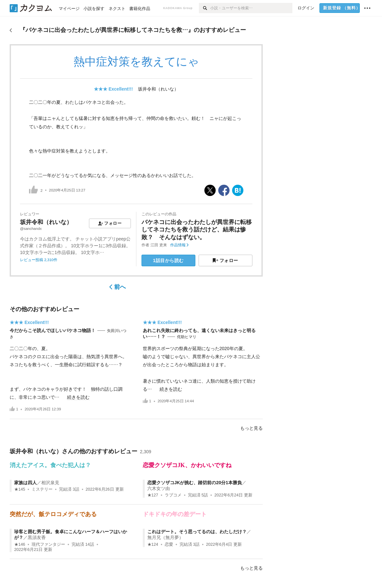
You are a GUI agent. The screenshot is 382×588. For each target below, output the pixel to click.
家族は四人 (25, 483)
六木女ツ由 (159, 488)
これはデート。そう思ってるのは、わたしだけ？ (197, 532)
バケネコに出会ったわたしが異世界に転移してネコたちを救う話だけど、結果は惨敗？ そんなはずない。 (197, 230)
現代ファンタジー (48, 544)
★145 (20, 489)
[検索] (205, 8)
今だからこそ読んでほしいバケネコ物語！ (53, 330)
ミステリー (42, 489)
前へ (118, 287)
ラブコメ (173, 495)
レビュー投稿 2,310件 (39, 260)
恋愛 (169, 544)
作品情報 (179, 245)
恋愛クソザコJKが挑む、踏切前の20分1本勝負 (195, 483)
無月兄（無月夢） (165, 537)
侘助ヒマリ (187, 337)
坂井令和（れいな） (158, 89)
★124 (153, 544)
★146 (20, 544)
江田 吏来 (159, 245)
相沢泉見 (50, 483)
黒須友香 (37, 537)
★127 (153, 495)
